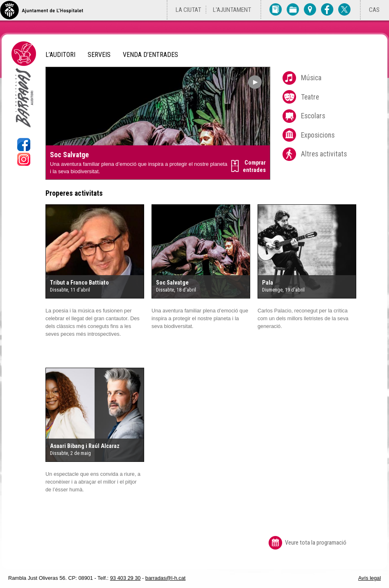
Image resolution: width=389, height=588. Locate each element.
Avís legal (370, 578)
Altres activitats (324, 154)
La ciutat (188, 10)
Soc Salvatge (69, 155)
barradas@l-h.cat (165, 578)
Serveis (99, 55)
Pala (268, 283)
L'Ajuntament (232, 10)
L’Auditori (60, 55)
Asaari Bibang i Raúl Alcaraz (85, 446)
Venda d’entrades (150, 55)
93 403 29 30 (126, 578)
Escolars (313, 116)
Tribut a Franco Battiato (79, 283)
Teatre (310, 97)
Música (311, 78)
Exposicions (318, 135)
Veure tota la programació (316, 543)
